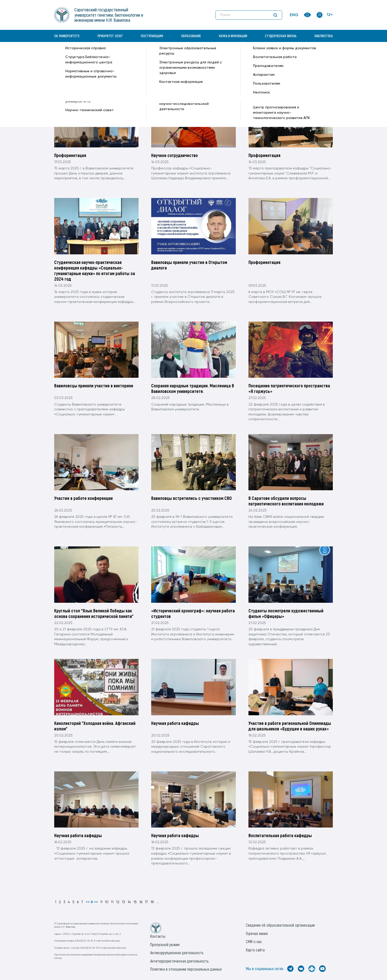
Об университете (67, 36)
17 (146, 902)
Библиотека (324, 36)
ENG (294, 15)
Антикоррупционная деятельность (177, 953)
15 (135, 902)
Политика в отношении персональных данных (186, 969)
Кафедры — (118, 55)
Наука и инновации (233, 36)
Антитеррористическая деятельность (179, 961)
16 (141, 902)
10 (107, 902)
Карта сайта (255, 950)
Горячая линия (257, 933)
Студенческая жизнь (281, 36)
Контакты (158, 936)
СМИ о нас (254, 941)
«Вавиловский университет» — (81, 55)
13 (123, 902)
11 (112, 902)
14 (129, 902)
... (158, 902)
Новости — (138, 55)
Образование (191, 36)
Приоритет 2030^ (110, 36)
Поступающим (152, 36)
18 (152, 902)
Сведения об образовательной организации (280, 925)
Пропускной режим (165, 944)
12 (118, 902)
